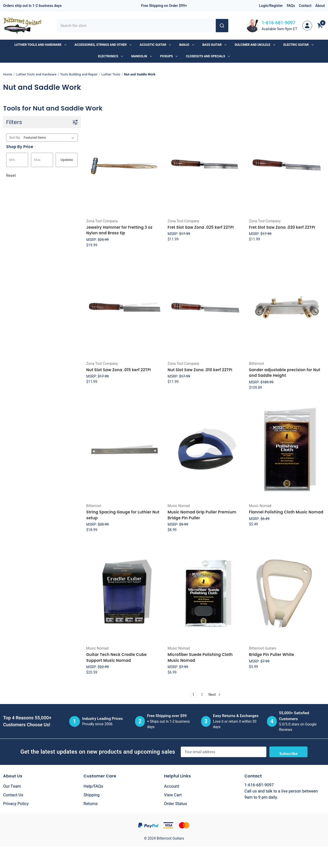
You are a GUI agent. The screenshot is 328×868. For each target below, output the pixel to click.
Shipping (92, 795)
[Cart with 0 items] (320, 26)
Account (172, 786)
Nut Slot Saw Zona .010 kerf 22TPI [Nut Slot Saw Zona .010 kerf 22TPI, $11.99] (200, 370)
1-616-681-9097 (279, 23)
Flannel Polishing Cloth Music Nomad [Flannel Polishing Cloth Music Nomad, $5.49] (286, 512)
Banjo (187, 45)
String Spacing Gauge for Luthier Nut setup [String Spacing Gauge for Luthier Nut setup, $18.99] (123, 515)
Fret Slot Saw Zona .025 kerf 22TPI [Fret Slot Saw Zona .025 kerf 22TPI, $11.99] (201, 227)
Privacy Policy (16, 804)
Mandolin (142, 56)
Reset (11, 175)
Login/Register (271, 6)
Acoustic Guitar (155, 45)
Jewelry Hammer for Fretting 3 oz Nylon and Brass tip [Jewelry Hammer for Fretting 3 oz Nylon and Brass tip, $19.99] (119, 230)
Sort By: (15, 138)
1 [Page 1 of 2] (193, 695)
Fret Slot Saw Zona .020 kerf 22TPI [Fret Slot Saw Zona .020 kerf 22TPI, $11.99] (282, 227)
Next (214, 695)
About (320, 6)
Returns (91, 804)
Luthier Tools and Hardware (40, 45)
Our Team (12, 786)
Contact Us (13, 795)
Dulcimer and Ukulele (255, 45)
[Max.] (42, 160)
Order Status (176, 804)
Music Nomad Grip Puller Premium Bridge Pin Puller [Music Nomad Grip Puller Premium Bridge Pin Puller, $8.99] (202, 515)
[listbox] (50, 138)
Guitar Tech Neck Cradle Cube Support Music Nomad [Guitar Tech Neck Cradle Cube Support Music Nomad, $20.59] (117, 657)
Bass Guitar (214, 45)
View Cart (173, 795)
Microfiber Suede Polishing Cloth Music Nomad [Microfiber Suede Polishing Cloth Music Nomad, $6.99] (200, 657)
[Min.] (17, 160)
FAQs (291, 6)
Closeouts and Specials (208, 56)
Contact (305, 6)
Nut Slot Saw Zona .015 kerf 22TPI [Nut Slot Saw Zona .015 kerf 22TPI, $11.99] (119, 370)
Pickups (169, 56)
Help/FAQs (93, 786)
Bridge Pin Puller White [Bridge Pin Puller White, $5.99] (271, 655)
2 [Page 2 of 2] (202, 695)
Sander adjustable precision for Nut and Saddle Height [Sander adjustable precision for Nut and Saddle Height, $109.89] (284, 373)
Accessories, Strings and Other (103, 45)
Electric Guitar (299, 45)
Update (67, 160)
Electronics (111, 56)
